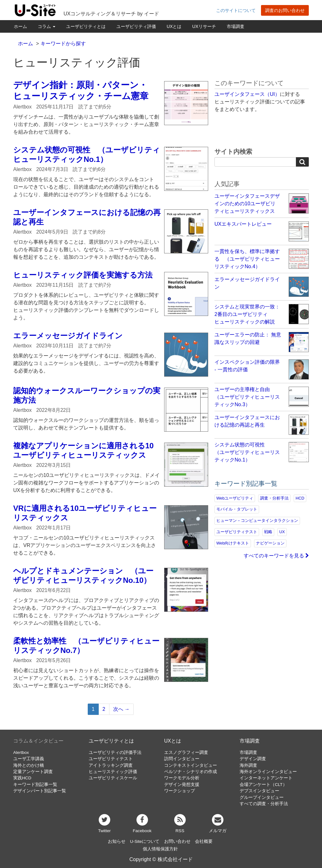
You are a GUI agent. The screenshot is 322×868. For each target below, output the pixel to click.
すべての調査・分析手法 (264, 804)
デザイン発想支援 (182, 785)
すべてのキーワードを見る (276, 556)
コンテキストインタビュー (191, 765)
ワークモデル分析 (182, 778)
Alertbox (21, 752)
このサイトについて (236, 10)
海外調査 (248, 765)
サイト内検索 (233, 152)
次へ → (121, 709)
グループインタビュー (262, 797)
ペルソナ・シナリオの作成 (191, 772)
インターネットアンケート (266, 778)
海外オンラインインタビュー (268, 772)
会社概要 (204, 841)
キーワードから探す (63, 44)
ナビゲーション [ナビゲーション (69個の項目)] (270, 543)
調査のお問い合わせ (285, 10)
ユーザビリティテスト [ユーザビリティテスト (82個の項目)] (237, 532)
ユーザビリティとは (86, 26)
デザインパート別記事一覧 (40, 791)
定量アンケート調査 (33, 772)
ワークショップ (180, 791)
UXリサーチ (204, 26)
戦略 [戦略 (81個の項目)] (268, 532)
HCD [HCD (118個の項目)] (300, 498)
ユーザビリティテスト (111, 759)
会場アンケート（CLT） (263, 785)
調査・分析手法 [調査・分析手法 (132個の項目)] (274, 498)
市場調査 (236, 26)
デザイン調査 (253, 759)
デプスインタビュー (259, 791)
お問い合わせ (177, 841)
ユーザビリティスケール (113, 778)
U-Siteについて (145, 841)
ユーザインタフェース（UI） (247, 94)
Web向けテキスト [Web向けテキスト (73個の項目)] (233, 543)
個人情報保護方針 (160, 849)
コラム (47, 26)
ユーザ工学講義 (29, 759)
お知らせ (117, 841)
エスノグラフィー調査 (186, 752)
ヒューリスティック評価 (113, 772)
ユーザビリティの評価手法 (115, 752)
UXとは (174, 26)
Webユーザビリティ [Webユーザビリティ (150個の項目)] (235, 498)
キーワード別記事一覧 (35, 785)
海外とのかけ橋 (29, 765)
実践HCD (22, 778)
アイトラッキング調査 (111, 765)
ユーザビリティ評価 (136, 26)
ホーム (20, 26)
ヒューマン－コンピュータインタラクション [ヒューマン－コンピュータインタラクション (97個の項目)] (257, 520)
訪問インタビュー (182, 759)
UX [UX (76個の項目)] (282, 532)
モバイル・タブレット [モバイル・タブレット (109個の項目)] (237, 509)
